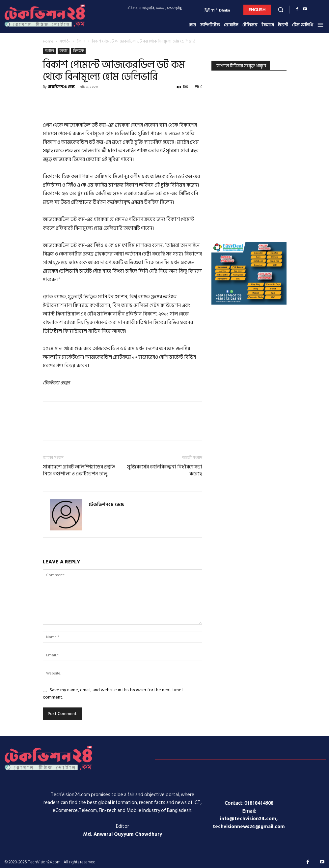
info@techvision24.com (248, 819)
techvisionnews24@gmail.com (249, 827)
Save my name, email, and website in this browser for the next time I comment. (113, 693)
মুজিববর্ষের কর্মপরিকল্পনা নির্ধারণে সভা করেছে (165, 470)
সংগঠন (65, 41)
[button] (280, 9)
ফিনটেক (78, 51)
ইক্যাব (81, 41)
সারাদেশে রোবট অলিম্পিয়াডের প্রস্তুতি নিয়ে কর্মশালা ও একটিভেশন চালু (79, 470)
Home (48, 41)
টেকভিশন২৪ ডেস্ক (61, 87)
